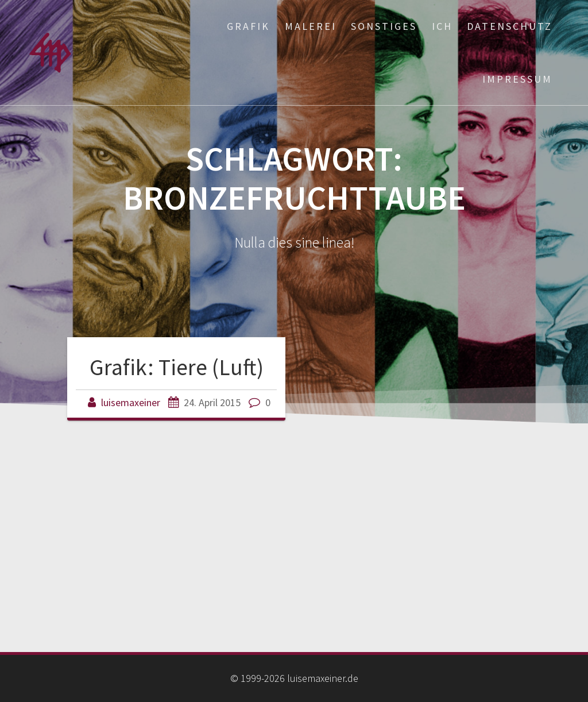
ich (442, 26)
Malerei (311, 26)
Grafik (248, 26)
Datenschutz (510, 26)
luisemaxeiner (131, 402)
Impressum (517, 79)
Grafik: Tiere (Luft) (177, 367)
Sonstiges (384, 26)
